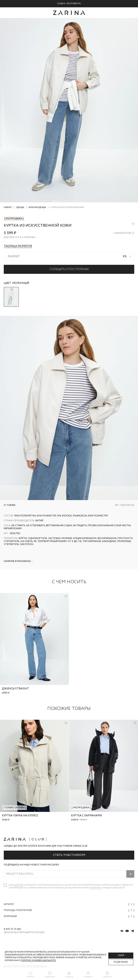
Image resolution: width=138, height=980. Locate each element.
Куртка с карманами (86, 816)
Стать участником (69, 855)
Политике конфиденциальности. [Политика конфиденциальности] (38, 961)
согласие (18, 885)
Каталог (69, 904)
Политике (96, 888)
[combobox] (69, 257)
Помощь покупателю (69, 910)
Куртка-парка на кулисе (20, 816)
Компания (69, 916)
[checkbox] (5, 885)
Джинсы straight (15, 689)
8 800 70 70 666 (12, 929)
